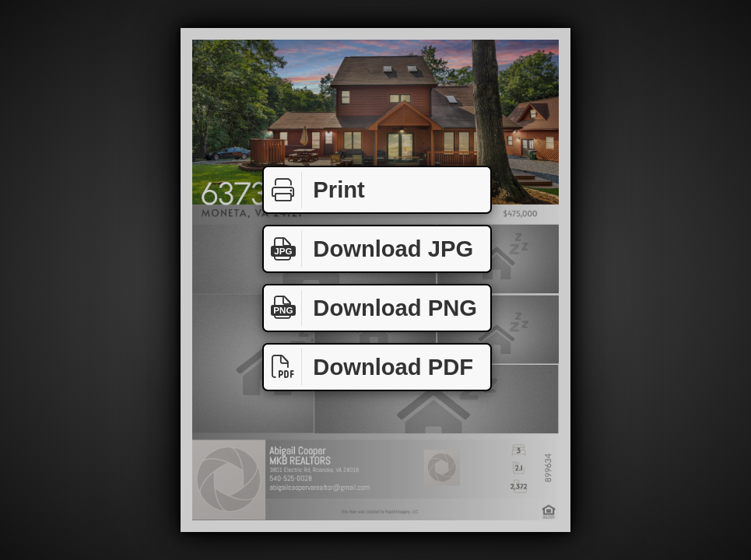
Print (314, 190)
